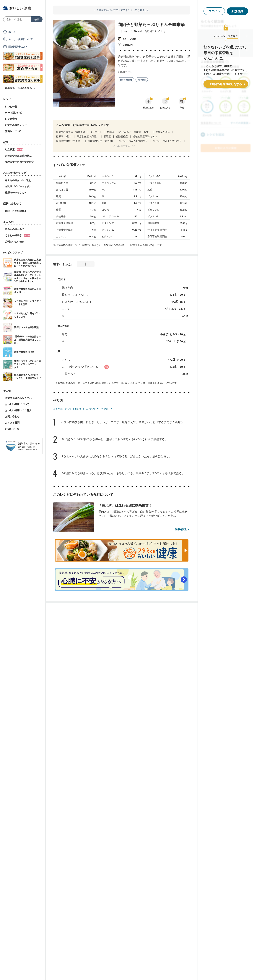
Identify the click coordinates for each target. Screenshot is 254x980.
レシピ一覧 (11, 106)
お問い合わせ (12, 416)
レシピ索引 (11, 119)
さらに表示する (122, 146)
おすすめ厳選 (126, 80)
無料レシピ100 (13, 131)
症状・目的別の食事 (16, 211)
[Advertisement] (127, 972)
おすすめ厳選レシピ (16, 125)
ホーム (12, 32)
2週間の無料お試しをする (226, 84)
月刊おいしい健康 (15, 242)
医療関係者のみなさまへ (18, 398)
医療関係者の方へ (18, 47)
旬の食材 (142, 80)
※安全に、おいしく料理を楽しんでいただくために (81, 409)
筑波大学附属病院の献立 (18, 156)
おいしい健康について (21, 39)
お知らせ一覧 (12, 429)
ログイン (214, 11)
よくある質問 (12, 423)
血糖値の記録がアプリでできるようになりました (123, 10)
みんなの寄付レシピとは (18, 180)
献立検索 (14, 149)
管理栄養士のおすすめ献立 (19, 162)
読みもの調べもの (15, 229)
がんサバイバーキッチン (18, 186)
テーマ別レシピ (13, 113)
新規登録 (237, 11)
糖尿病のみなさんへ (16, 193)
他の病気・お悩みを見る (18, 88)
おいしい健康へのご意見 (18, 410)
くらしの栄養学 (17, 235)
